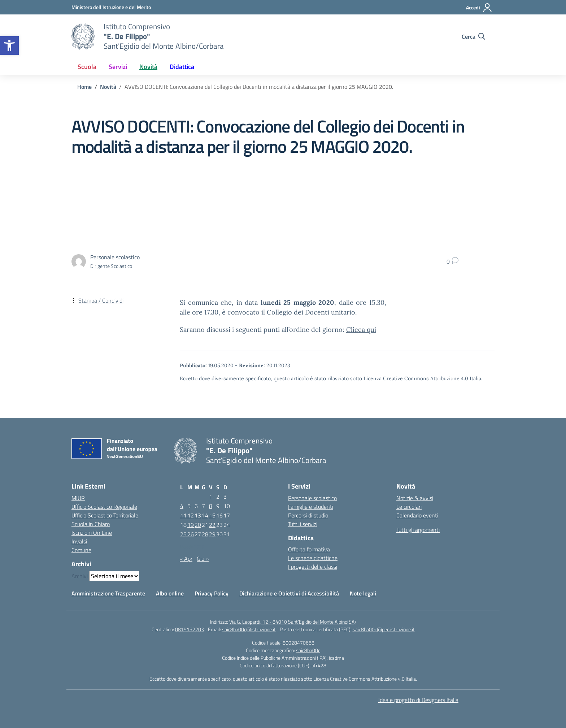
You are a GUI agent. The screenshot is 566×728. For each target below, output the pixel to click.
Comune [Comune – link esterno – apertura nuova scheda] (81, 550)
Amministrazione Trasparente (108, 593)
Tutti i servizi (303, 524)
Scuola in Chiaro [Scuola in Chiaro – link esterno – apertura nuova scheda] (91, 524)
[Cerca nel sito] (473, 36)
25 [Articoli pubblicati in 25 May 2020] (183, 534)
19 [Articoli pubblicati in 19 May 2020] (191, 525)
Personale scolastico (312, 498)
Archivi (80, 576)
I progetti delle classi (313, 567)
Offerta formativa (309, 549)
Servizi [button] (118, 67)
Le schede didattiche (313, 558)
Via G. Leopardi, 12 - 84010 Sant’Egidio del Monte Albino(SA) (293, 622)
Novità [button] (148, 67)
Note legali (363, 593)
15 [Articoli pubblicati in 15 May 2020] (212, 515)
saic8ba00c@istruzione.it (249, 629)
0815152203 (190, 629)
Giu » (203, 559)
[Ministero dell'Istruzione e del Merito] (111, 7)
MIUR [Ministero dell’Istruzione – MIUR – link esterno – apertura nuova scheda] (78, 498)
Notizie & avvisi (415, 498)
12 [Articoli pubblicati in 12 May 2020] (191, 515)
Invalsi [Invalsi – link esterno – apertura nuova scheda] (79, 541)
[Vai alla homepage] (83, 36)
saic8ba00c (308, 650)
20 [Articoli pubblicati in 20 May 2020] (198, 525)
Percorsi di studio (308, 515)
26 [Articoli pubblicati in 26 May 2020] (191, 534)
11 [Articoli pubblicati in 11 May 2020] (183, 515)
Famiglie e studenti (311, 507)
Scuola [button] (87, 67)
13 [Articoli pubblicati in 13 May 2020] (198, 515)
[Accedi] (479, 8)
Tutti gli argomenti (418, 530)
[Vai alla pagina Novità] (108, 87)
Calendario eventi (417, 515)
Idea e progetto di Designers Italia (418, 700)
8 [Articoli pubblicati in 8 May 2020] (211, 506)
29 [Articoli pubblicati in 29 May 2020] (212, 534)
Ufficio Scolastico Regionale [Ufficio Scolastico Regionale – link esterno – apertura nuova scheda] (104, 507)
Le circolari (409, 507)
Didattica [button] (182, 67)
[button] (9, 45)
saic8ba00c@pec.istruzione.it (384, 629)
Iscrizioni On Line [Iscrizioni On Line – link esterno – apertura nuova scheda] (92, 533)
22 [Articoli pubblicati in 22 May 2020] (212, 525)
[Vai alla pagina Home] (84, 87)
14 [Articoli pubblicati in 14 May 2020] (205, 515)
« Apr (186, 559)
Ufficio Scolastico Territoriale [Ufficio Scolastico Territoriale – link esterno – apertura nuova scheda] (105, 515)
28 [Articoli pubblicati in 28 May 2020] (205, 534)
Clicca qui (361, 330)
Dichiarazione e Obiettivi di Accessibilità (289, 593)
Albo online (170, 593)
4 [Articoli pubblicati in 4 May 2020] (182, 506)
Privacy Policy (212, 593)
